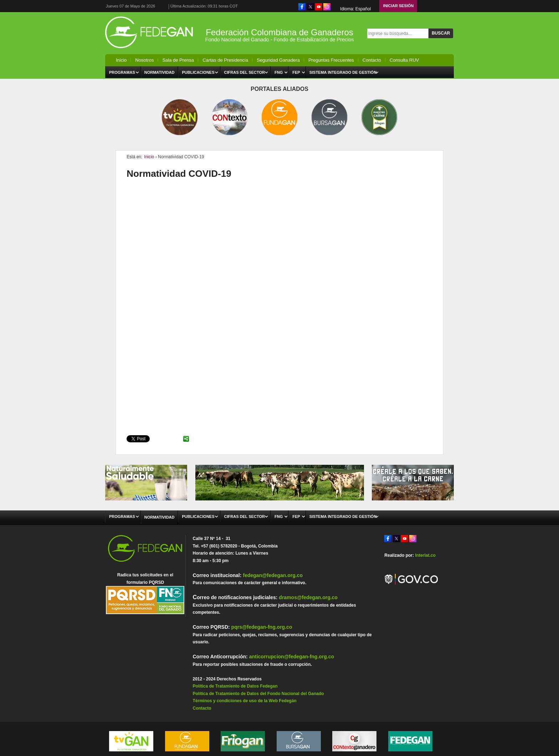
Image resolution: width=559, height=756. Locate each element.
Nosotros (144, 60)
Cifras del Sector (245, 72)
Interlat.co (425, 555)
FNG (279, 72)
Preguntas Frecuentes (331, 60)
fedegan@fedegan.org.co (273, 575)
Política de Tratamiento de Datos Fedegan (235, 686)
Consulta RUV (404, 60)
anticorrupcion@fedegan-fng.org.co (292, 657)
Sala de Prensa (178, 60)
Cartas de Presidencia (225, 60)
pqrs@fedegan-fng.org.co (262, 627)
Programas (122, 72)
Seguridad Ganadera (278, 60)
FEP (296, 72)
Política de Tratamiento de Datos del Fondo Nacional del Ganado (258, 694)
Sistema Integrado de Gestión (343, 72)
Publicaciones (198, 72)
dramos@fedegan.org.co (308, 597)
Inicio (121, 60)
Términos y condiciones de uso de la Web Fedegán (244, 701)
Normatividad (160, 72)
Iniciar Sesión (399, 6)
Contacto (372, 60)
